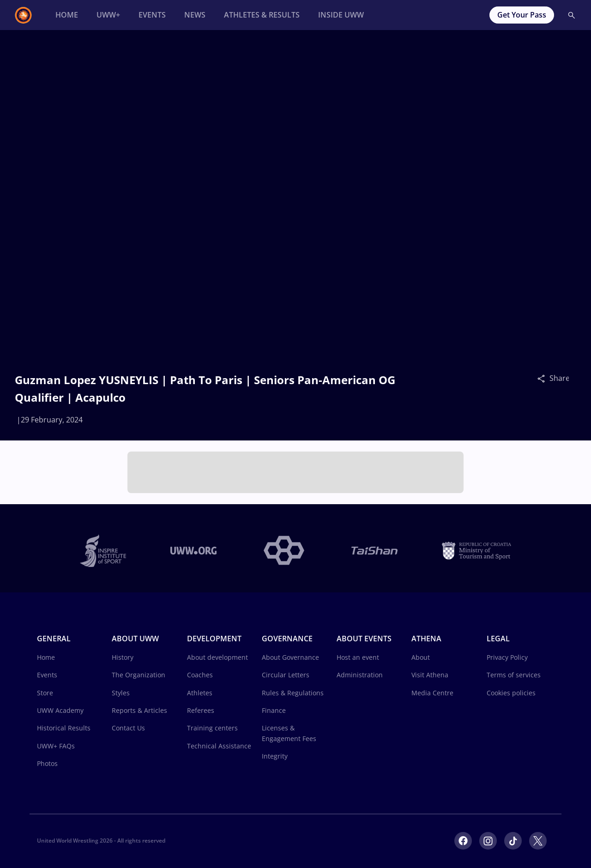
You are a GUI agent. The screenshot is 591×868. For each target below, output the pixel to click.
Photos (47, 763)
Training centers (212, 728)
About (421, 657)
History (123, 657)
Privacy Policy (507, 657)
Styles (121, 693)
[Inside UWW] (341, 15)
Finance (274, 710)
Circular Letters (286, 675)
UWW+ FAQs (56, 746)
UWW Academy (60, 710)
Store (45, 693)
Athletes (200, 693)
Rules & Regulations (293, 693)
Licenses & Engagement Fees (289, 733)
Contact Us (128, 728)
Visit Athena (430, 675)
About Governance (290, 657)
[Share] (543, 378)
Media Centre (432, 693)
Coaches (200, 675)
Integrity (275, 756)
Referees (201, 710)
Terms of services (514, 675)
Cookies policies (511, 693)
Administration (360, 675)
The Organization (139, 675)
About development (217, 657)
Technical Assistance (219, 746)
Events (47, 675)
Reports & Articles (139, 710)
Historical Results (64, 728)
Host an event (358, 657)
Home (46, 657)
